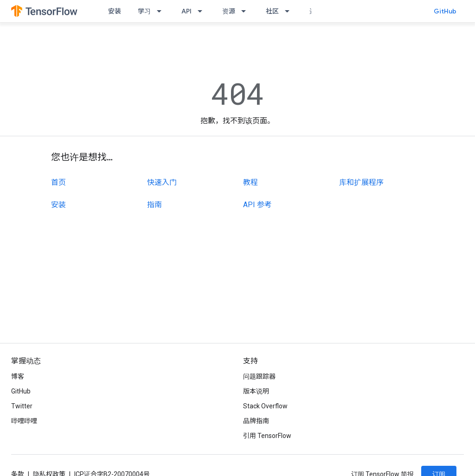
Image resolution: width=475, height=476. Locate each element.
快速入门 (162, 182)
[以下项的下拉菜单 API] (203, 11)
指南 (154, 205)
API (186, 11)
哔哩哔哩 (24, 421)
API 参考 (257, 205)
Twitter (22, 406)
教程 (250, 182)
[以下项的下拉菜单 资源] (246, 11)
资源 (229, 11)
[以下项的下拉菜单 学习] (162, 11)
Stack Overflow (265, 406)
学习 (144, 11)
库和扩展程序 (361, 182)
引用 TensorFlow (267, 436)
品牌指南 (256, 421)
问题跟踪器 (259, 376)
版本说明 (256, 391)
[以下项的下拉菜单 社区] (290, 11)
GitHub (445, 11)
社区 (272, 11)
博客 (18, 376)
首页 (58, 182)
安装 (115, 11)
